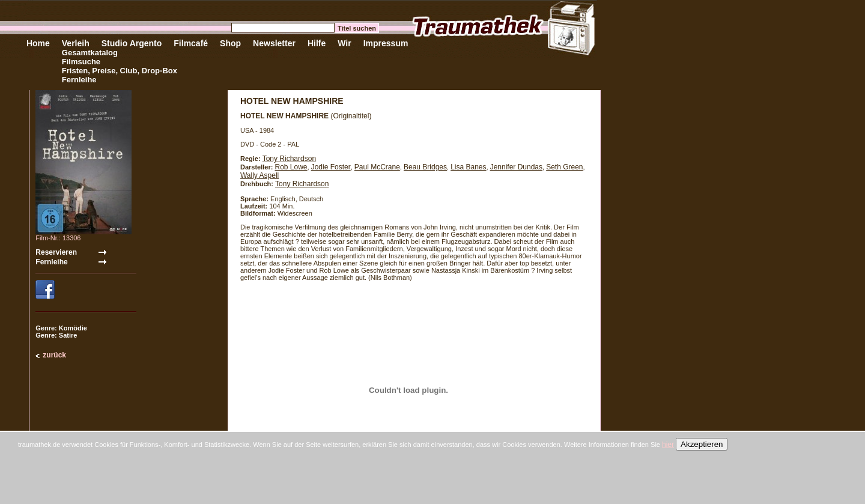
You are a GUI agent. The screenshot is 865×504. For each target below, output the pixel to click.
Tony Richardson (289, 159)
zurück (54, 355)
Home (38, 43)
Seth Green (564, 167)
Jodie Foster (331, 167)
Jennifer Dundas (516, 167)
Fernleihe (79, 80)
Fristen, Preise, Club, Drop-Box (120, 71)
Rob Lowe (291, 167)
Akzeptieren (702, 444)
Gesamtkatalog (90, 53)
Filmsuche (81, 62)
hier (668, 445)
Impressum (386, 43)
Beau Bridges (425, 167)
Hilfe (317, 43)
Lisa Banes (468, 167)
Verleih (76, 43)
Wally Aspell (259, 175)
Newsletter (274, 43)
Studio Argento (132, 43)
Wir (344, 43)
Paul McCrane (377, 167)
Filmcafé (191, 43)
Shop (230, 43)
